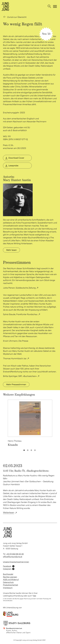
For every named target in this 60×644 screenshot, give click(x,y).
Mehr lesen (11, 250)
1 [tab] (25, 451)
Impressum (8, 588)
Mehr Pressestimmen (16, 384)
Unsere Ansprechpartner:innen (16, 562)
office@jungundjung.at (13, 557)
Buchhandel (8, 574)
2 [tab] (28, 451)
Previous (4, 420)
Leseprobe (13, 166)
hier (35, 596)
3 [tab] (32, 451)
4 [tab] (35, 451)
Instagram (7, 569)
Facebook (7, 566)
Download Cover (16, 158)
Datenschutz (8, 582)
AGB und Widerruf (11, 580)
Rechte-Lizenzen (10, 577)
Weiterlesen (9, 512)
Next (56, 420)
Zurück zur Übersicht (17, 17)
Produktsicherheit (10, 585)
